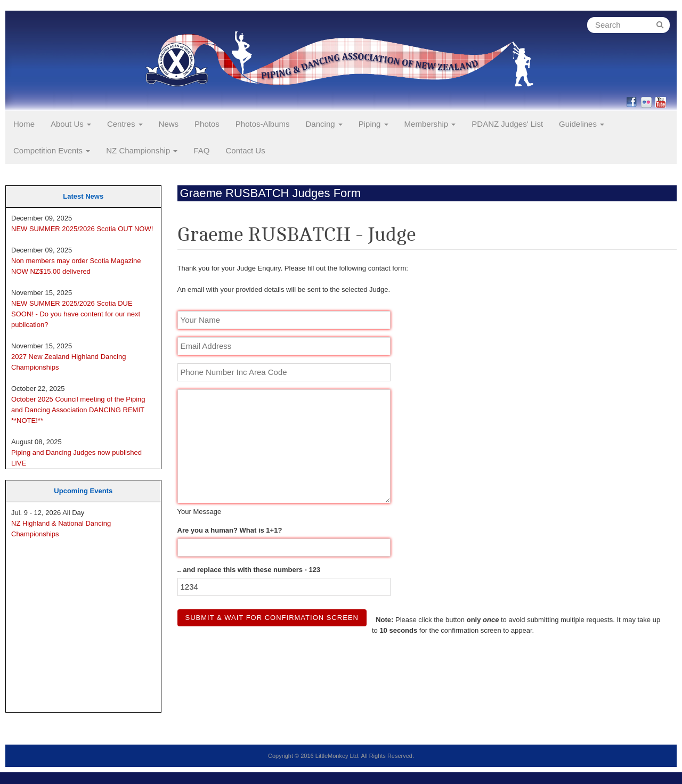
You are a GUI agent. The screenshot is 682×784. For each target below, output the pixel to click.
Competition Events (52, 150)
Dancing (324, 124)
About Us (71, 124)
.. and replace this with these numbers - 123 (249, 570)
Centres (125, 124)
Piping (374, 124)
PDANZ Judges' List (507, 124)
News (169, 124)
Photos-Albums (263, 124)
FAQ (201, 150)
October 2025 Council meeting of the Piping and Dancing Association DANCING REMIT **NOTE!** (78, 410)
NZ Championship (142, 150)
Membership (430, 124)
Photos (207, 124)
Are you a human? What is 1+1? (230, 530)
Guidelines (582, 124)
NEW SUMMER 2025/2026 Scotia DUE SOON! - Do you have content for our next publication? (76, 314)
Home (24, 124)
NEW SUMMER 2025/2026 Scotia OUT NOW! (82, 229)
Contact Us (245, 150)
